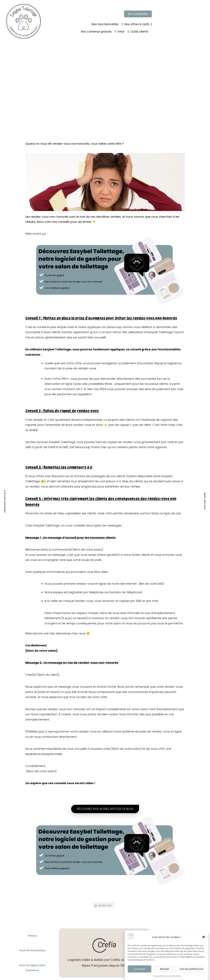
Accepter (140, 969)
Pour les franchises (32, 950)
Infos (122, 32)
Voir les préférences (192, 969)
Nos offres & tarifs (137, 24)
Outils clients (140, 32)
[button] (204, 937)
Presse (32, 936)
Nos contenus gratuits (97, 32)
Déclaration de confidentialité (167, 976)
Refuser (165, 969)
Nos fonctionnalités (106, 24)
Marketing (103, 906)
